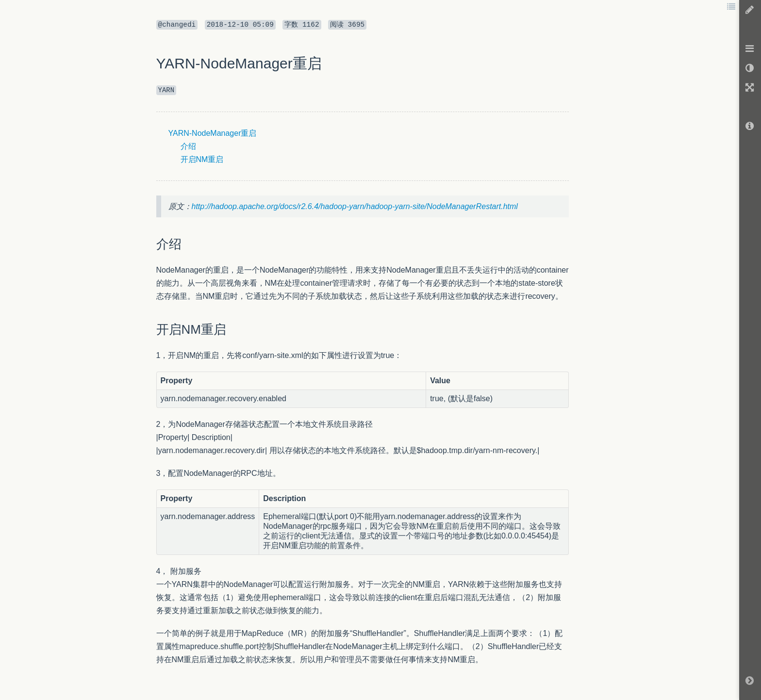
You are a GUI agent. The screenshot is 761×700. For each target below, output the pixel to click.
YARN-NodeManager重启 (213, 133)
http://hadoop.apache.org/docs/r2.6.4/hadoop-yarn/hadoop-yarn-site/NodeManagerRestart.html (355, 206)
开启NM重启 (202, 159)
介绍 (188, 146)
